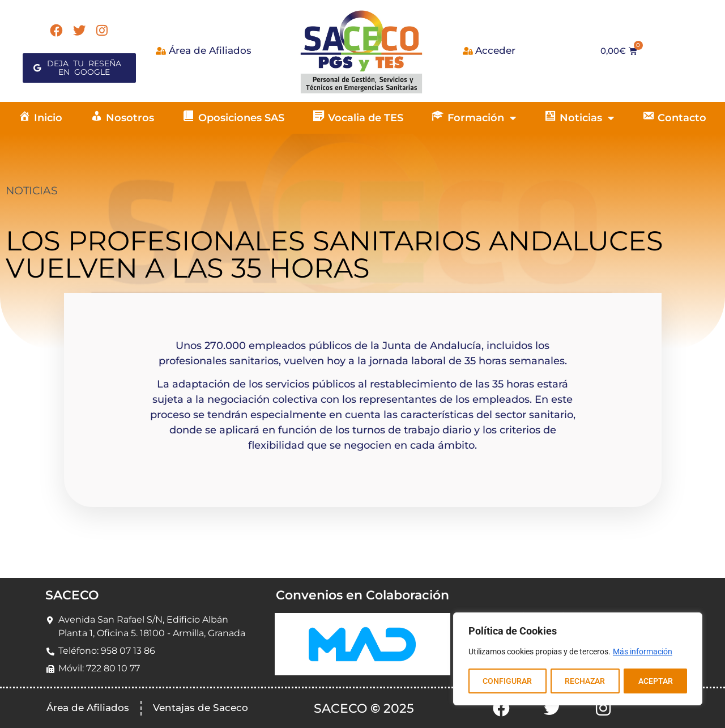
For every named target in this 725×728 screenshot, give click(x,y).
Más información (643, 653)
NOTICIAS (31, 191)
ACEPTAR (656, 681)
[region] (578, 659)
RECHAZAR (585, 681)
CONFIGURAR (507, 681)
